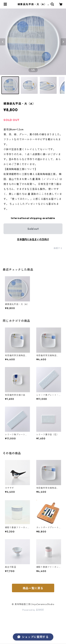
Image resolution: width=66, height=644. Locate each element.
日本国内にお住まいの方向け (33, 239)
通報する (58, 248)
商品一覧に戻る (33, 588)
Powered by (33, 610)
